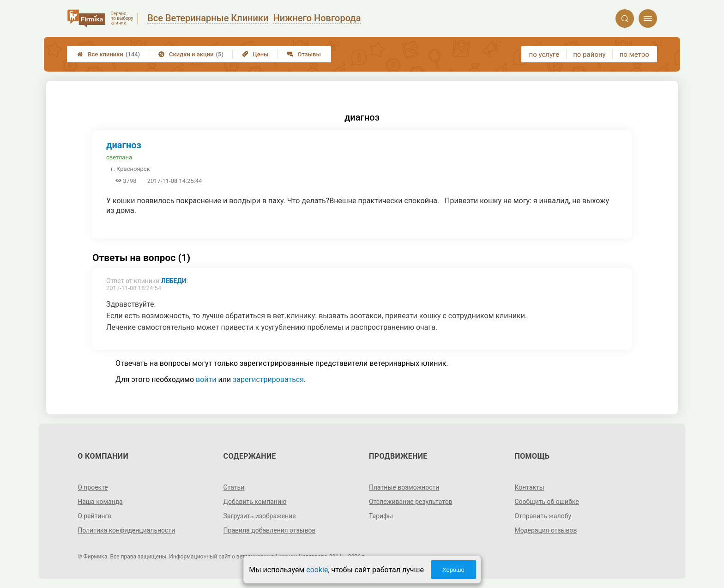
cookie (317, 570)
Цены (255, 54)
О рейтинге (94, 516)
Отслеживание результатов (411, 502)
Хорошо (453, 570)
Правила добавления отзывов (270, 530)
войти (206, 379)
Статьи (234, 487)
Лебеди (174, 281)
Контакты (529, 487)
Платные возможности (404, 487)
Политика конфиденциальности (126, 530)
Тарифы (381, 516)
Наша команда (100, 502)
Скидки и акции (191, 54)
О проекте (93, 487)
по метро (634, 55)
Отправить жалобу (543, 516)
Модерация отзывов (546, 530)
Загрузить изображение (260, 516)
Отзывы (304, 54)
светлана (119, 157)
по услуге (544, 55)
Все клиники (109, 54)
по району (589, 55)
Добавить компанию (255, 502)
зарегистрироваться (268, 379)
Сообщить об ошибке (546, 502)
